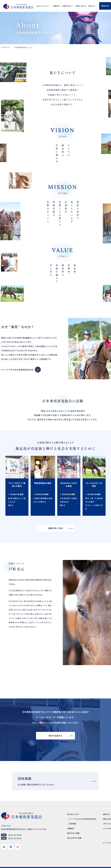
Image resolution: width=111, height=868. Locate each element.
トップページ (5, 47)
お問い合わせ (81, 6)
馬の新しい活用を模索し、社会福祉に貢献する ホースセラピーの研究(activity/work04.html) (94, 486)
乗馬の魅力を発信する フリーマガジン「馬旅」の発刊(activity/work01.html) (17, 486)
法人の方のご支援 (74, 838)
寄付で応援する (55, 736)
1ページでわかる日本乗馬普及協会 (17, 370)
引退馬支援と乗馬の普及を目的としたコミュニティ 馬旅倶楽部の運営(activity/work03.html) (43, 486)
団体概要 (72, 824)
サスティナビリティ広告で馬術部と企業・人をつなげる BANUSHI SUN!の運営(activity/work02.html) (69, 486)
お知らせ (91, 6)
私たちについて (73, 814)
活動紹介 (57, 6)
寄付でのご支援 (73, 833)
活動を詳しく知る (56, 528)
